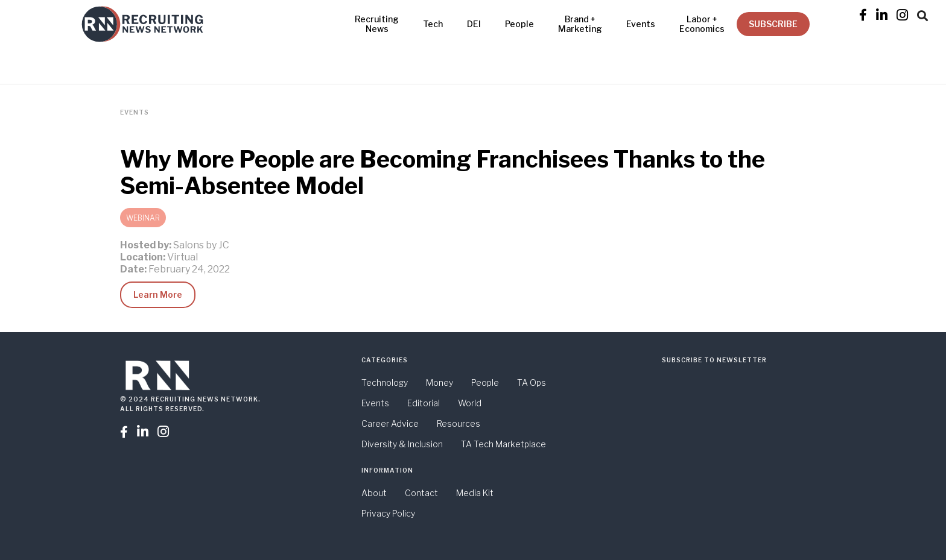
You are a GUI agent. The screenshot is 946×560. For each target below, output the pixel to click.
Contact (421, 493)
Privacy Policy (388, 513)
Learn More (158, 294)
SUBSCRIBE (773, 24)
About (374, 493)
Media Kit (475, 493)
